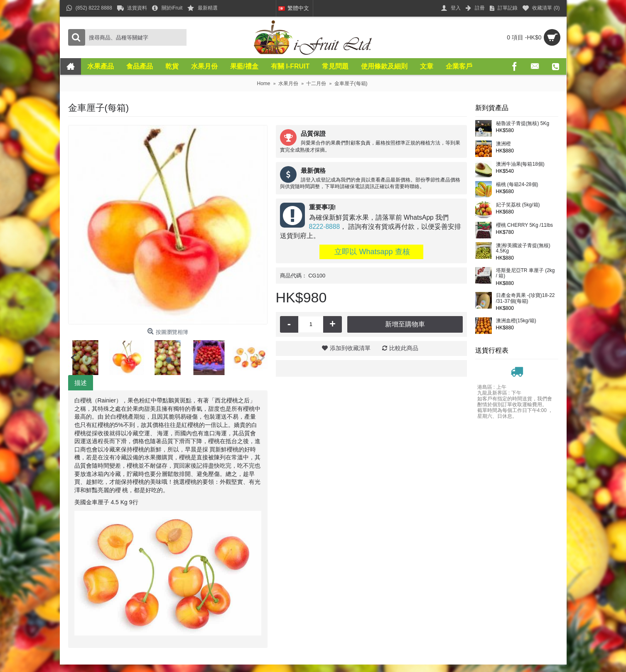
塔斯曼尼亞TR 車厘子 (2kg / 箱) (525, 273)
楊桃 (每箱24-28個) (517, 185)
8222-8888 (325, 227)
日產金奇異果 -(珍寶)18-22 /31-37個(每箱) (525, 298)
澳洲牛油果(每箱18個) (520, 164)
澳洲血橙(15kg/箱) (516, 321)
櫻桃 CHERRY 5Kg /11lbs (525, 225)
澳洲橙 (503, 144)
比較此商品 (404, 348)
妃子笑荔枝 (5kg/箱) (518, 205)
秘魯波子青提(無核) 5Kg (523, 124)
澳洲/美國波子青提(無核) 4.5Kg (523, 248)
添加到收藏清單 (350, 348)
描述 (81, 383)
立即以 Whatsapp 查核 (371, 252)
